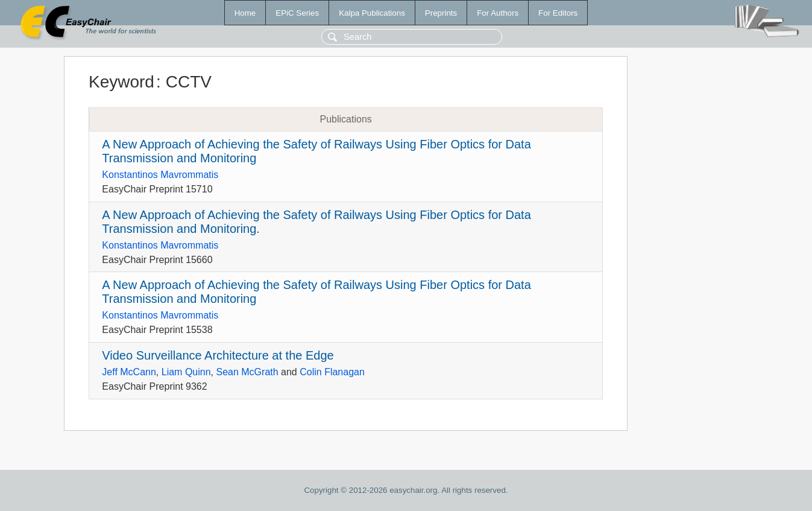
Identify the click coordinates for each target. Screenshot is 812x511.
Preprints (441, 13)
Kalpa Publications (372, 13)
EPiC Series (297, 13)
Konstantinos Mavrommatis (160, 175)
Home (245, 13)
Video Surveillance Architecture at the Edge (218, 355)
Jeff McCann (129, 372)
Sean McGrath (247, 372)
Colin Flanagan (332, 372)
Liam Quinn (186, 372)
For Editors (558, 13)
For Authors (498, 13)
